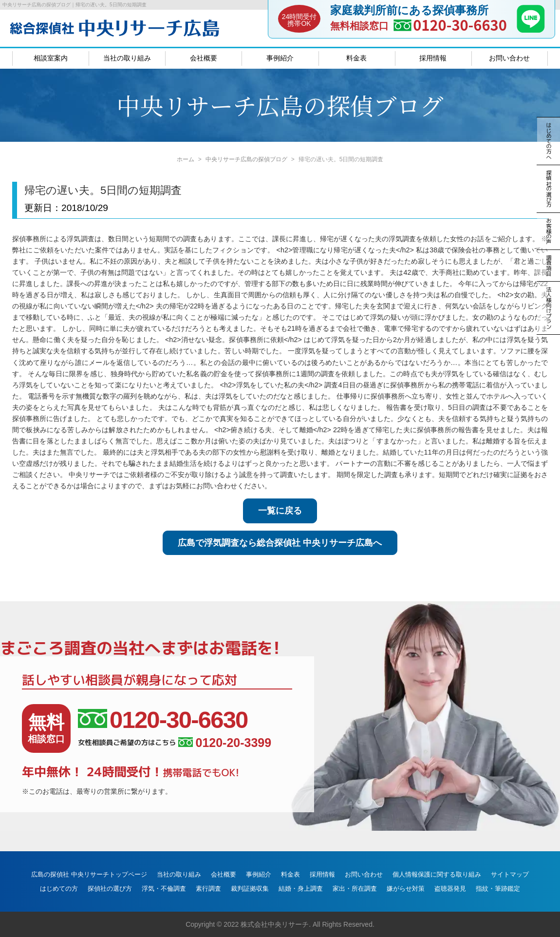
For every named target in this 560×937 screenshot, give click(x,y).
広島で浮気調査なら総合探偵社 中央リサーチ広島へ (280, 543)
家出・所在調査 (355, 889)
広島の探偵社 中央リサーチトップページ (89, 874)
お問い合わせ (509, 58)
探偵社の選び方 (110, 889)
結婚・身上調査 (301, 889)
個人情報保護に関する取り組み (437, 874)
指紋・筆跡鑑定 (498, 889)
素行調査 (208, 889)
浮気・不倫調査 (164, 889)
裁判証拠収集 (250, 889)
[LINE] (531, 30)
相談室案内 (51, 58)
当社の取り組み (127, 58)
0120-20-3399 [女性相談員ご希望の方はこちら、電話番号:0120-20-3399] (225, 743)
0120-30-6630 (460, 25)
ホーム (186, 159)
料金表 (356, 58)
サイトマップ (510, 874)
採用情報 (433, 58)
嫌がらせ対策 (406, 889)
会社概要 (204, 58)
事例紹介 (280, 58)
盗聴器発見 (450, 889)
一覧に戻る (280, 511)
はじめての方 (59, 889)
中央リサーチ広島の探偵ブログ (246, 159)
